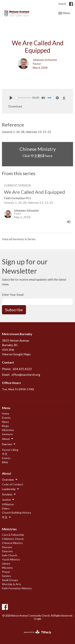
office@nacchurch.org (26, 375)
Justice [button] (8, 500)
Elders (6, 508)
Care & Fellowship (13, 535)
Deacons (7, 551)
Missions (7, 568)
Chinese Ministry (12, 543)
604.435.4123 (22, 369)
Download (15, 106)
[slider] (23, 98)
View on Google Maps (16, 354)
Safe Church (10, 555)
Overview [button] (10, 480)
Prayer (6, 572)
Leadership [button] (11, 489)
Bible (5, 462)
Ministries (8, 430)
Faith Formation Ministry (17, 588)
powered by (37, 632)
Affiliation (8, 504)
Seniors (7, 576)
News (6, 422)
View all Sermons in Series (19, 239)
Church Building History (17, 513)
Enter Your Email (13, 295)
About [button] (8, 439)
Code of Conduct (13, 484)
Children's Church (13, 539)
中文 (5, 454)
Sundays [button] (9, 494)
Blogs (5, 426)
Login (38, 619)
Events (6, 418)
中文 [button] (7, 517)
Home (6, 413)
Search (62, 4)
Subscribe (14, 310)
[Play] (11, 98)
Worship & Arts (12, 584)
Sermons (7, 434)
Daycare (7, 547)
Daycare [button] (9, 444)
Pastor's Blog (10, 450)
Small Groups (10, 580)
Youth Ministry (11, 559)
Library (6, 563)
